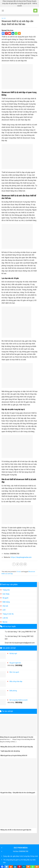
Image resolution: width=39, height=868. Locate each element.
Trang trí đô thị (8, 614)
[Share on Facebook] (14, 564)
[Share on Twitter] (18, 564)
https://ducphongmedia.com (21, 557)
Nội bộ (5, 622)
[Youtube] (10, 33)
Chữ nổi (5, 606)
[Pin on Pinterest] (25, 564)
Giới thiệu (6, 594)
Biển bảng (6, 602)
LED (4, 610)
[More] (19, 33)
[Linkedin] (13, 33)
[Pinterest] (6, 33)
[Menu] (3, 11)
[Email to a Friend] (21, 564)
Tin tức (4, 18)
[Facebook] (3, 33)
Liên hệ (5, 618)
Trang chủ (6, 590)
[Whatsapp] (16, 33)
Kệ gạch (5, 598)
